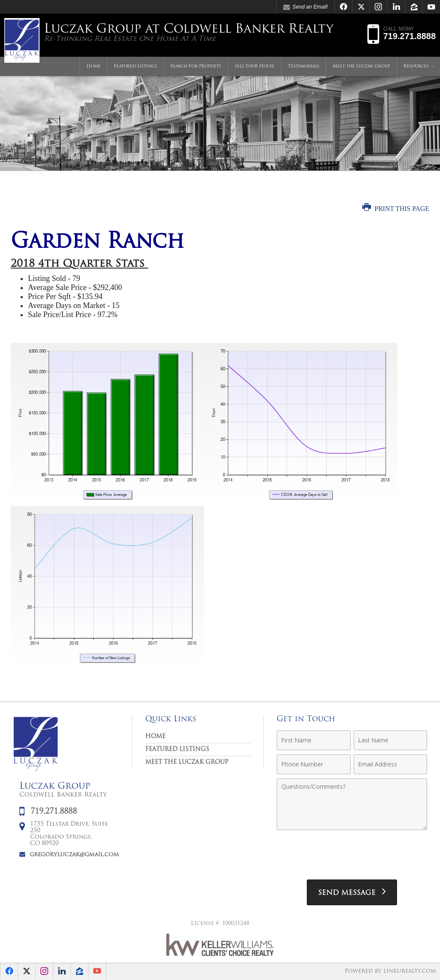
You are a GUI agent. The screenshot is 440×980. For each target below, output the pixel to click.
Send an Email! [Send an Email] (306, 7)
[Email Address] (390, 764)
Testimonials (304, 66)
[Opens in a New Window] (343, 7)
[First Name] (313, 740)
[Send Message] (352, 892)
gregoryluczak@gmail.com (74, 855)
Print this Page (396, 209)
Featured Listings (135, 66)
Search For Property (196, 66)
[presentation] (352, 856)
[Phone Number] (313, 764)
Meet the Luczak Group (361, 66)
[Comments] (352, 804)
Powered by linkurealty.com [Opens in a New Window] (390, 971)
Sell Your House (255, 66)
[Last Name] (390, 740)
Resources (416, 66)
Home (93, 66)
